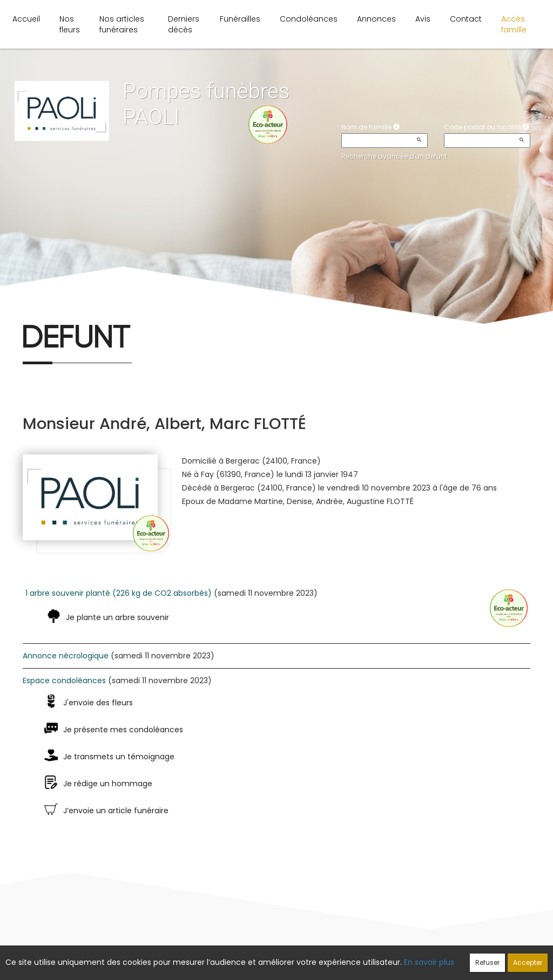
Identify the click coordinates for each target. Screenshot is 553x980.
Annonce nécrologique (66, 656)
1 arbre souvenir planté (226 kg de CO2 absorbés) (119, 593)
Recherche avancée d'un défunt (394, 156)
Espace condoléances (64, 680)
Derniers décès (184, 24)
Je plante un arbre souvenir (117, 617)
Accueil (26, 19)
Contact (466, 19)
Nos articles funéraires (122, 24)
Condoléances (309, 19)
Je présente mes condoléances (123, 730)
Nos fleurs (70, 24)
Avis (423, 19)
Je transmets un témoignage (119, 757)
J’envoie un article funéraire (116, 811)
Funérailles (240, 19)
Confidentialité (273, 956)
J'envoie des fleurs (98, 703)
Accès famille (514, 24)
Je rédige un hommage (108, 784)
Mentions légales (379, 956)
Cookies (324, 956)
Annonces (376, 19)
